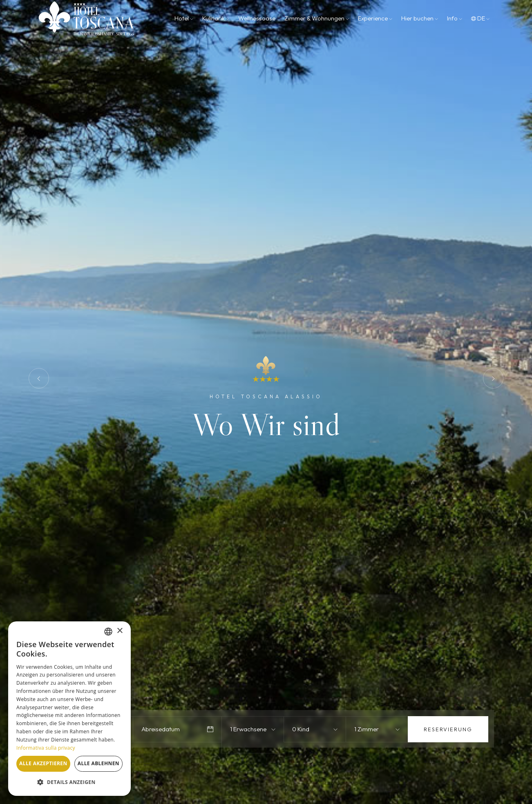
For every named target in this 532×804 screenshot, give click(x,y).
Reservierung (448, 729)
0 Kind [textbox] (301, 729)
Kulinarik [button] (216, 18)
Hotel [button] (184, 18)
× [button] (120, 631)
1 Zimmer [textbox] (367, 729)
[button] (69, 782)
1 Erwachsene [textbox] (248, 729)
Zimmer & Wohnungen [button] (317, 18)
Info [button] (455, 18)
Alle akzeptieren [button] (43, 763)
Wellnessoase (257, 18)
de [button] (480, 18)
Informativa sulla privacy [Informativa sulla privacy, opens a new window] (46, 748)
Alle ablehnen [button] (98, 763)
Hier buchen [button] (420, 18)
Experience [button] (375, 18)
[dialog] (69, 709)
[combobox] (254, 729)
